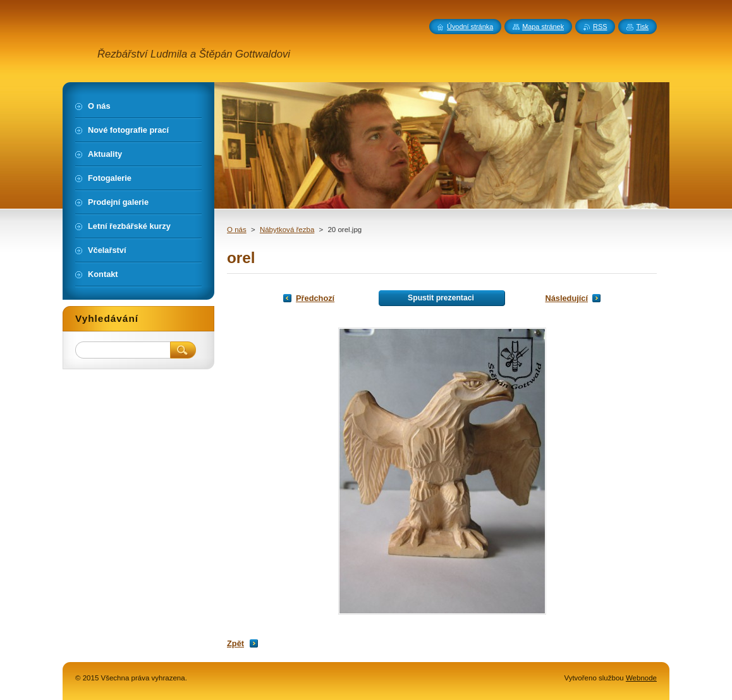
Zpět (235, 643)
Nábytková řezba (287, 230)
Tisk (642, 27)
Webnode (641, 678)
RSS (600, 27)
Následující (566, 298)
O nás (237, 230)
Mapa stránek (543, 27)
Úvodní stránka (470, 27)
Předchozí (315, 298)
